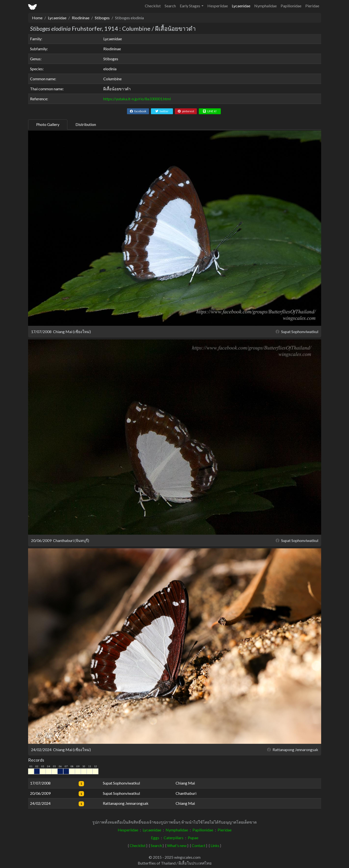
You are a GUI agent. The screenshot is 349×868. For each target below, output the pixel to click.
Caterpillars (174, 838)
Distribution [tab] (86, 124)
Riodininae (81, 18)
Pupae (193, 838)
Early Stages (190, 6)
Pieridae (312, 6)
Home (37, 18)
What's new (177, 845)
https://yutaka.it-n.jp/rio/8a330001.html (137, 99)
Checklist (153, 6)
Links (215, 845)
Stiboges (102, 18)
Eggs (155, 838)
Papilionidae (291, 6)
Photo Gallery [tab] (48, 124)
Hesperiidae (218, 6)
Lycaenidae (241, 6)
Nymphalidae (265, 6)
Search (170, 6)
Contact (199, 845)
